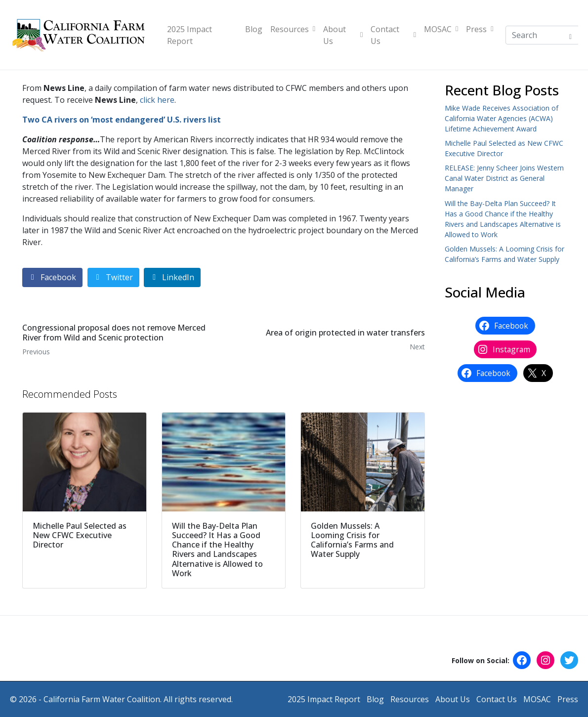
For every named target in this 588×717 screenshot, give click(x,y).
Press (480, 29)
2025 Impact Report (189, 35)
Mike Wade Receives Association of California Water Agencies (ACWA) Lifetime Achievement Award (502, 118)
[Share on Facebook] (52, 277)
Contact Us (393, 35)
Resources (293, 29)
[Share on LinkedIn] (172, 277)
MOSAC (441, 29)
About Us (343, 35)
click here (157, 100)
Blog (254, 29)
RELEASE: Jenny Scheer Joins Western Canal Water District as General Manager (504, 178)
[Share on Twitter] (113, 277)
